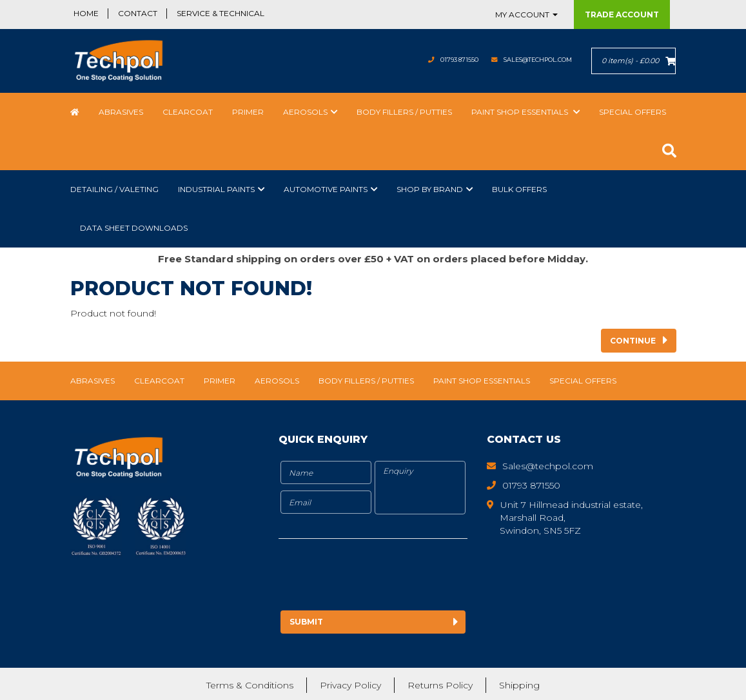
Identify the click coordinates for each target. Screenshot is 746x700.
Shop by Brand (430, 189)
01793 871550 (427, 60)
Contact (138, 13)
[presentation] (386, 577)
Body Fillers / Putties (404, 112)
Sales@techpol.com (525, 60)
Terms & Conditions (250, 684)
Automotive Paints (326, 189)
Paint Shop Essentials (521, 112)
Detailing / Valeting (114, 189)
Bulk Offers (519, 189)
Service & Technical (221, 13)
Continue (633, 341)
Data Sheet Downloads (134, 228)
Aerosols (305, 112)
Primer (248, 112)
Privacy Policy (350, 684)
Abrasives (121, 112)
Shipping (519, 684)
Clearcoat (188, 112)
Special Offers (633, 112)
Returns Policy (440, 684)
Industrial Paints (216, 189)
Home (86, 13)
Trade (622, 15)
